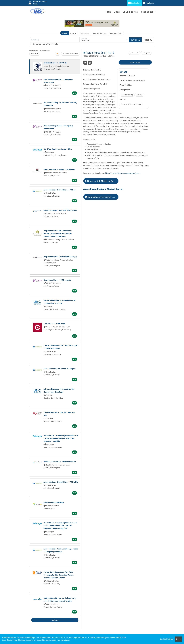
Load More (55, 620)
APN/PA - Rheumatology (54, 502)
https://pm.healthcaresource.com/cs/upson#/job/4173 (123, 173)
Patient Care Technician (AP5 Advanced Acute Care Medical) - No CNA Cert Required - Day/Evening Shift (60, 526)
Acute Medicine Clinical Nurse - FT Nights (61, 482)
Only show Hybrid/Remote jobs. (46, 44)
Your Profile (130, 12)
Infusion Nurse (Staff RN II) (55, 63)
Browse (73, 33)
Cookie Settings (167, 639)
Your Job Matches (100, 33)
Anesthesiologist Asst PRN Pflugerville (60, 210)
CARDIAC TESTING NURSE (54, 323)
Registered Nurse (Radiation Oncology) (60, 257)
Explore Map (84, 33)
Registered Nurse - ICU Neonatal (57, 280)
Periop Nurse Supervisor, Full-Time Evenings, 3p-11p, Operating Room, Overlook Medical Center (59, 575)
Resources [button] (147, 12)
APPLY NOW (135, 62)
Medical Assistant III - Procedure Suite (60, 462)
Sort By (34, 54)
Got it (178, 639)
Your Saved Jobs (116, 33)
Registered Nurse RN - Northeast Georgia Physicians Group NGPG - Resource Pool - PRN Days (58, 233)
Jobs (117, 12)
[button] (148, 40)
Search (65, 33)
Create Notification (70, 54)
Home (108, 12)
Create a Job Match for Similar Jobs (102, 181)
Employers (149, 3)
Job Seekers (134, 3)
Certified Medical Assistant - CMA (58, 149)
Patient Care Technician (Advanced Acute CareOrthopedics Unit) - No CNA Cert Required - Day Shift (61, 438)
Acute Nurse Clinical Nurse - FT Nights (60, 369)
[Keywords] (55, 40)
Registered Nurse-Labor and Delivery (59, 169)
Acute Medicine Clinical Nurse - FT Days (60, 190)
